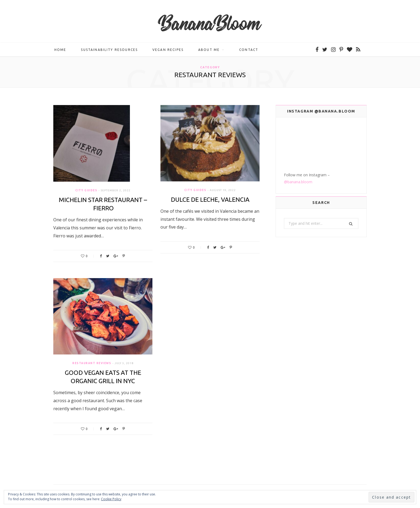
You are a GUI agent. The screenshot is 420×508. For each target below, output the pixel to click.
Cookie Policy (111, 499)
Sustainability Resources (109, 50)
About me (209, 50)
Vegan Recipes (168, 50)
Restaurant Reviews (92, 363)
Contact (249, 50)
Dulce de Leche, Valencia (210, 199)
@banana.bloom (298, 182)
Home (60, 50)
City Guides (86, 190)
